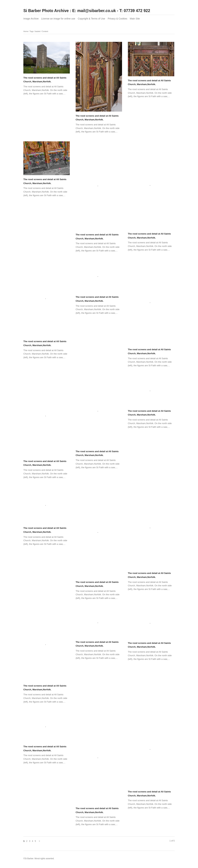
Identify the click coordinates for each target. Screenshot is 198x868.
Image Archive (31, 19)
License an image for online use (58, 19)
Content (45, 31)
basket (38, 31)
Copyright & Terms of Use (91, 19)
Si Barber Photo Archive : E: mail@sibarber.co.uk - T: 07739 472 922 (87, 11)
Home (26, 31)
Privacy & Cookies (118, 19)
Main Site (135, 19)
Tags (32, 31)
